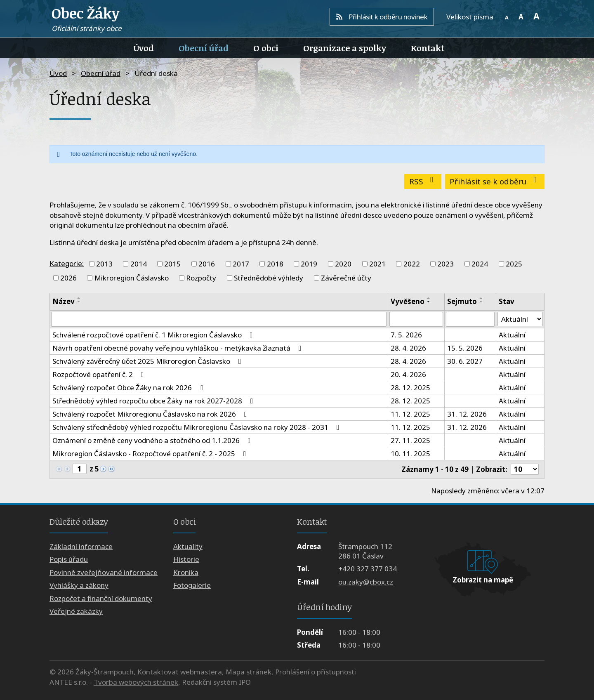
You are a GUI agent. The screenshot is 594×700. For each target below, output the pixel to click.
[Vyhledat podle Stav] (520, 319)
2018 (275, 264)
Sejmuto (462, 301)
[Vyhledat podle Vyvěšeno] (416, 319)
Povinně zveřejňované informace (104, 572)
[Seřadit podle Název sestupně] (79, 302)
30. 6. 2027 (465, 361)
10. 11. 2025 (410, 454)
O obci (266, 48)
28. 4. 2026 (408, 348)
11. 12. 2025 (410, 414)
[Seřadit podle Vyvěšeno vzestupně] (429, 298)
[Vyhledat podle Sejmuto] (470, 319)
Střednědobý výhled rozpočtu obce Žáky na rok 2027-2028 (154, 401)
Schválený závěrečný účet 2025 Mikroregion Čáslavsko (148, 361)
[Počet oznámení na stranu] (525, 469)
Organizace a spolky (345, 48)
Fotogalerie (192, 585)
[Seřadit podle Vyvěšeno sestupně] (429, 302)
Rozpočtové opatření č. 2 (100, 374)
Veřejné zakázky (76, 611)
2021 (377, 264)
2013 (104, 264)
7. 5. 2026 (406, 335)
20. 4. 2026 (408, 374)
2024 (480, 264)
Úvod (144, 48)
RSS (423, 181)
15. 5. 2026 (465, 348)
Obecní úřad (204, 48)
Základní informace (81, 546)
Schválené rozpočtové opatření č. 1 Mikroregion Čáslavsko (154, 335)
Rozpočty (201, 278)
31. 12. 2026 (467, 414)
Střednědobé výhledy (269, 278)
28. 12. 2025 (410, 388)
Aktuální (512, 335)
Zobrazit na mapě (483, 580)
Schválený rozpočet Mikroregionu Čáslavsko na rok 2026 (151, 414)
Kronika (186, 572)
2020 (343, 264)
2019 (309, 264)
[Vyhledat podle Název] (219, 319)
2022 (412, 264)
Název (64, 301)
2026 (68, 278)
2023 (445, 264)
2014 (139, 264)
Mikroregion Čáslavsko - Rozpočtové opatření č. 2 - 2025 (151, 454)
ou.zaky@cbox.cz (366, 582)
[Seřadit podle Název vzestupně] (79, 298)
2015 (172, 264)
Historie (186, 560)
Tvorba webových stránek (136, 682)
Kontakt (428, 48)
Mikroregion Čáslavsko (132, 278)
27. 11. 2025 (410, 440)
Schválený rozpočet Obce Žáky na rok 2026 (129, 388)
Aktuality (188, 546)
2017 (241, 264)
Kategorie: (67, 263)
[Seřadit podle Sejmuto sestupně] (481, 302)
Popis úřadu (69, 560)
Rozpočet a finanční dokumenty (101, 598)
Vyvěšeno (408, 301)
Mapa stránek (249, 672)
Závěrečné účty (346, 278)
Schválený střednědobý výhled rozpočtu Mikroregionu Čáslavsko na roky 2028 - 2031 (197, 427)
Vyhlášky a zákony (79, 585)
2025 (514, 264)
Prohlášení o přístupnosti (316, 672)
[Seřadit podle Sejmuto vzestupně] (481, 298)
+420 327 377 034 (368, 569)
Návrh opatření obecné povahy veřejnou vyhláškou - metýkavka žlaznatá (178, 348)
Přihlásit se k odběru (495, 181)
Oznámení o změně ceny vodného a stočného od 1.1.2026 (153, 440)
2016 (207, 264)
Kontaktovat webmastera (180, 672)
